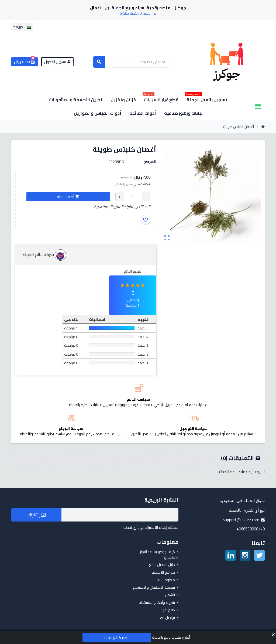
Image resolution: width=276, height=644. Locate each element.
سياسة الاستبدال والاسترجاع (154, 587)
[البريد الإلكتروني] (120, 515)
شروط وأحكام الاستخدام (157, 602)
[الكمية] (133, 197)
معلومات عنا (165, 580)
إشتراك (37, 515)
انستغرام (245, 555)
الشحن (170, 595)
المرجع (150, 162)
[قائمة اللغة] (22, 27)
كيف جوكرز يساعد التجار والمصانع (159, 554)
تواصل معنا (166, 618)
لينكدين (231, 555)
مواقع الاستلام (163, 572)
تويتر (259, 555)
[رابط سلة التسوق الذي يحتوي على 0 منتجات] (25, 62)
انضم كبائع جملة (117, 638)
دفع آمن (168, 610)
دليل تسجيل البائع (162, 565)
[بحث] (131, 62)
